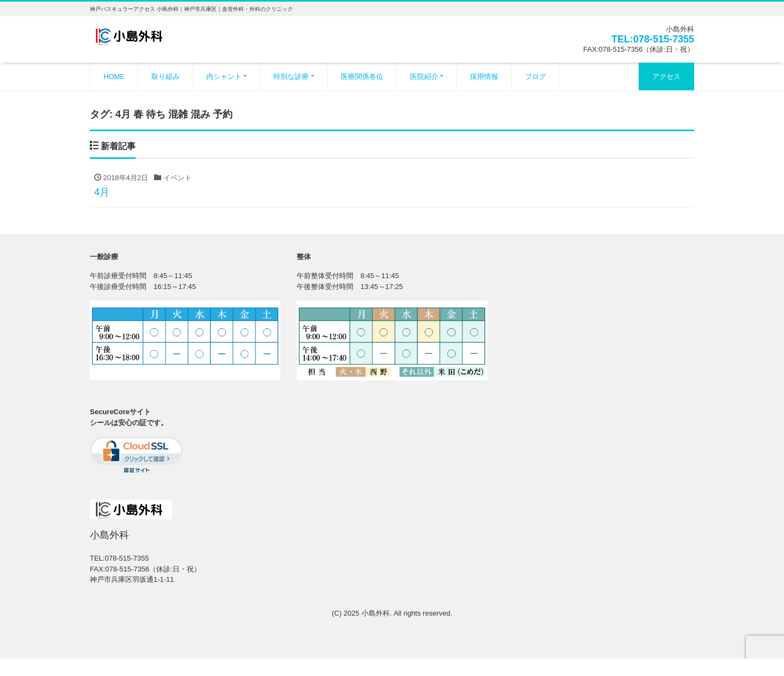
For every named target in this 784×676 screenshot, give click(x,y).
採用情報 (484, 76)
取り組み (166, 76)
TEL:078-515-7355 (653, 39)
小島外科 (376, 613)
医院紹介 (424, 76)
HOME (114, 76)
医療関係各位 (362, 76)
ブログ (535, 76)
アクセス (666, 76)
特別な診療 (291, 76)
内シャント (224, 76)
